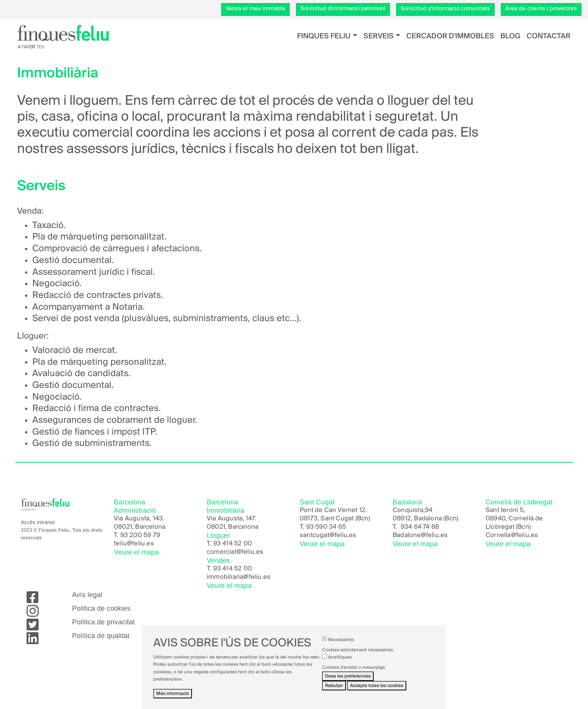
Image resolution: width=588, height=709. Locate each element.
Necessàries (341, 646)
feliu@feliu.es (134, 544)
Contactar (549, 36)
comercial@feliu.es (235, 552)
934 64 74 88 (420, 527)
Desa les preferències (348, 682)
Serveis (379, 36)
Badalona (407, 535)
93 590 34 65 (326, 527)
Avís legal (87, 595)
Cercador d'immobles (450, 36)
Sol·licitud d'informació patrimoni (343, 9)
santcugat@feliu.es (328, 535)
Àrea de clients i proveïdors (541, 9)
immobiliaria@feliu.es (239, 577)
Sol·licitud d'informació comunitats (445, 9)
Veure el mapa (136, 552)
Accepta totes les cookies (377, 692)
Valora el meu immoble (255, 9)
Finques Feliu (324, 36)
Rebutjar (334, 692)
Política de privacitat (103, 622)
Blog (510, 36)
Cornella (498, 535)
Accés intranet (38, 522)
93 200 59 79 (140, 535)
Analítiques (340, 663)
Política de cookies (101, 608)
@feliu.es (434, 535)
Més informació (173, 700)
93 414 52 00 (233, 544)
